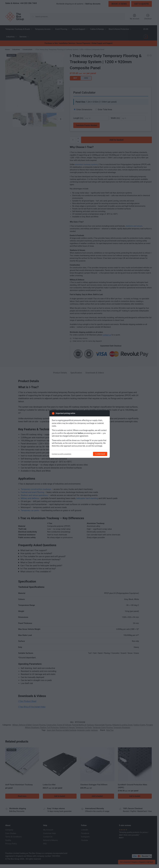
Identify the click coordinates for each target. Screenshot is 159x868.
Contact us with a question (62, 454)
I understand (100, 454)
